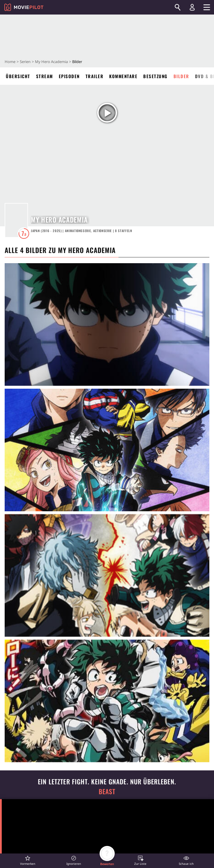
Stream (45, 76)
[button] (28, 860)
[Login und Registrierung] (192, 7)
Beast (107, 791)
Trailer (95, 76)
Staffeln (124, 231)
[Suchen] (178, 7)
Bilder (181, 76)
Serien (25, 62)
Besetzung (155, 76)
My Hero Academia (51, 62)
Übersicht (18, 76)
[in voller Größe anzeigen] (107, 324)
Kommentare (123, 76)
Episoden (69, 76)
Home (10, 62)
